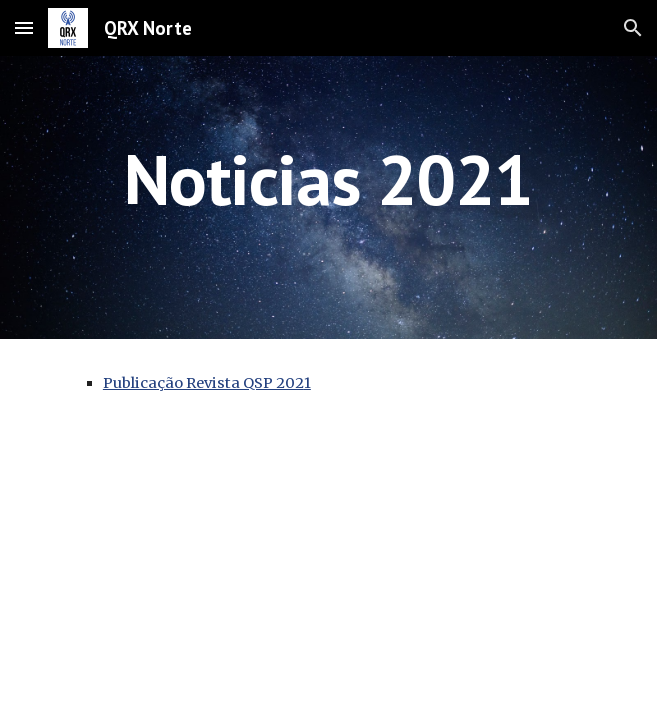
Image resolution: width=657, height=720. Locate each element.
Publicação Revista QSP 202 (203, 383)
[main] (328, 197)
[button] (24, 27)
